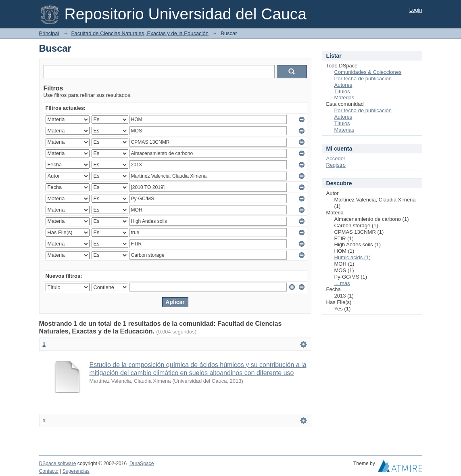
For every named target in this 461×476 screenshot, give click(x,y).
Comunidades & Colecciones (368, 72)
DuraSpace (142, 463)
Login (416, 10)
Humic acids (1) (353, 257)
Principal (49, 33)
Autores (343, 85)
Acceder (336, 158)
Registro (336, 165)
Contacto (49, 471)
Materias (344, 98)
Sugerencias (76, 471)
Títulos (342, 91)
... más (342, 283)
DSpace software (58, 463)
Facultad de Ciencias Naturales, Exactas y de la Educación (140, 33)
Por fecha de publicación (363, 79)
